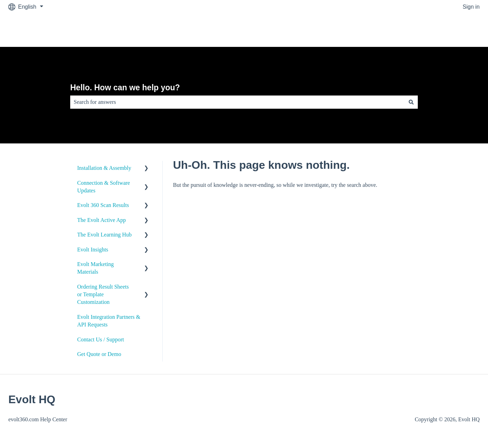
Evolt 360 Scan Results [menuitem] (103, 205)
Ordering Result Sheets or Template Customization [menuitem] (103, 294)
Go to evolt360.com (449, 30)
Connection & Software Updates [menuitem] (104, 187)
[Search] (411, 102)
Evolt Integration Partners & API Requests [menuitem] (109, 321)
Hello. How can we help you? (125, 88)
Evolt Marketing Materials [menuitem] (95, 268)
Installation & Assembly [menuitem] (104, 168)
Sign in (471, 7)
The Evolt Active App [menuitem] (101, 220)
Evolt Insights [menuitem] (93, 250)
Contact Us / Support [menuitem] (101, 339)
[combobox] (237, 102)
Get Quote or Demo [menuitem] (99, 354)
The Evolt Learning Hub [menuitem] (104, 235)
